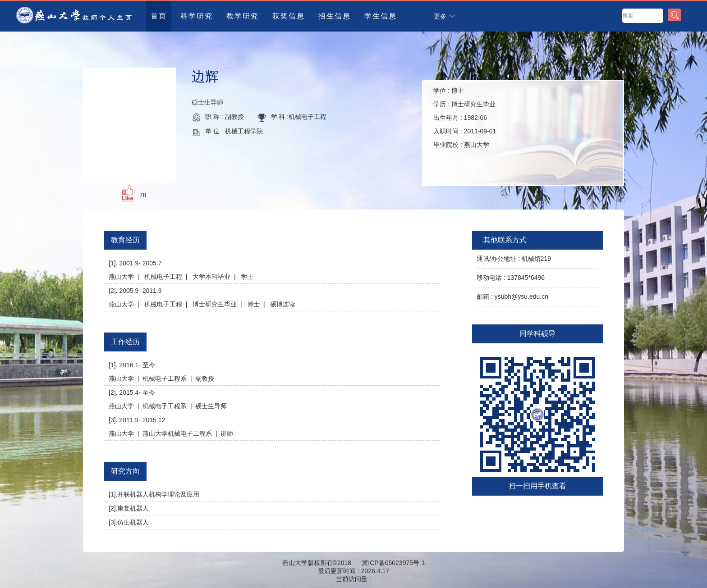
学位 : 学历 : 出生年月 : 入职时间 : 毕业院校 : (465, 118)
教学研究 (243, 16)
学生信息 (381, 16)
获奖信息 (289, 16)
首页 (159, 16)
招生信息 (335, 16)
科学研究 (197, 16)
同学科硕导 (537, 334)
